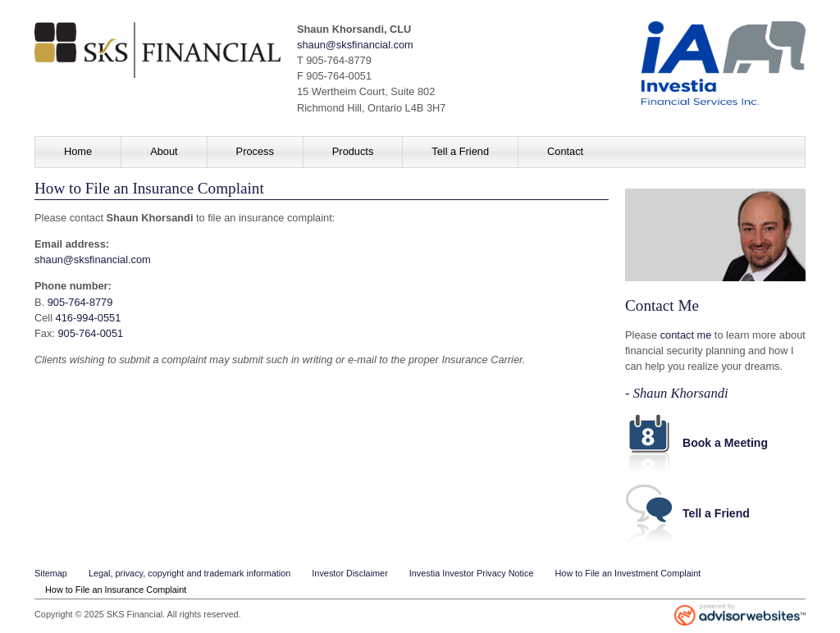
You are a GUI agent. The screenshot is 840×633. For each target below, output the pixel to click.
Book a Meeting (725, 443)
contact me (686, 335)
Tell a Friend (460, 151)
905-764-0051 (90, 333)
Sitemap (51, 573)
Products (353, 151)
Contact (565, 151)
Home (78, 151)
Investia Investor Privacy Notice (472, 573)
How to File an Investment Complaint (628, 573)
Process (255, 151)
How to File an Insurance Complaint (116, 590)
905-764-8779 (80, 302)
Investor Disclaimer (349, 573)
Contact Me (662, 305)
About (164, 151)
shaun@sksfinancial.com (355, 45)
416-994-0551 (89, 318)
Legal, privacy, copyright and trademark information (189, 573)
